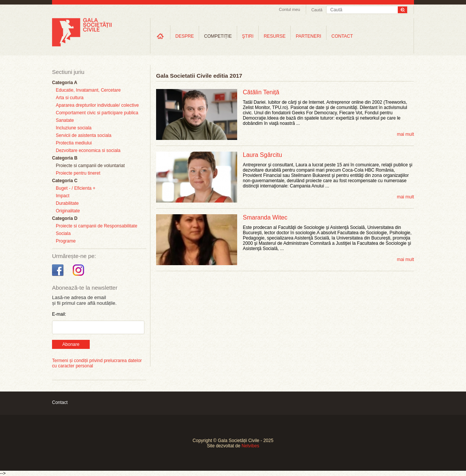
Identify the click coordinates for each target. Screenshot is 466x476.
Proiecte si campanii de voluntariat (90, 166)
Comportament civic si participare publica (97, 113)
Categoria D (65, 218)
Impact (63, 196)
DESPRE (185, 36)
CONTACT (342, 36)
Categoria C (65, 181)
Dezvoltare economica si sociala (88, 150)
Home (160, 36)
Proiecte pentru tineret (78, 173)
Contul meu (290, 9)
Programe (66, 241)
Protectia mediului (74, 143)
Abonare (71, 344)
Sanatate (65, 120)
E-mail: (59, 314)
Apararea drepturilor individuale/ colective (97, 105)
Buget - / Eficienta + (76, 188)
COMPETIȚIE (218, 36)
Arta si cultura (70, 98)
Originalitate (68, 211)
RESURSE (274, 36)
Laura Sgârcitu (262, 155)
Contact (60, 402)
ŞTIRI (248, 36)
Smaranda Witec (265, 217)
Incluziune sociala (74, 128)
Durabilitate (67, 203)
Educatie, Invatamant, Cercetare (88, 90)
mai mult (405, 134)
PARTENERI (308, 36)
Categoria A (65, 83)
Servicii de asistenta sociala (84, 135)
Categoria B (65, 158)
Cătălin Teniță (261, 92)
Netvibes (251, 446)
